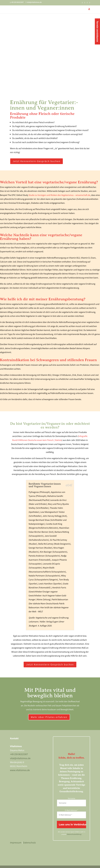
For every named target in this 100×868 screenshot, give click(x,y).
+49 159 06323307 (19, 754)
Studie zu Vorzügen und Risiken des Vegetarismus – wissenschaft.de (59, 195)
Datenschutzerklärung (74, 834)
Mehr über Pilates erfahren (49, 717)
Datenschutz (29, 843)
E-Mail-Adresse (71, 810)
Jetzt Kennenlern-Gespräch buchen (37, 161)
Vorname (72, 798)
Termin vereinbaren (97, 31)
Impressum (16, 843)
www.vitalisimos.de (20, 770)
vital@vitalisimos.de (20, 758)
